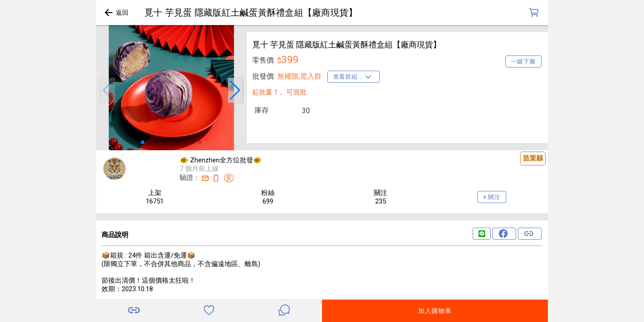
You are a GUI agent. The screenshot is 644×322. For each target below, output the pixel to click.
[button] (108, 90)
